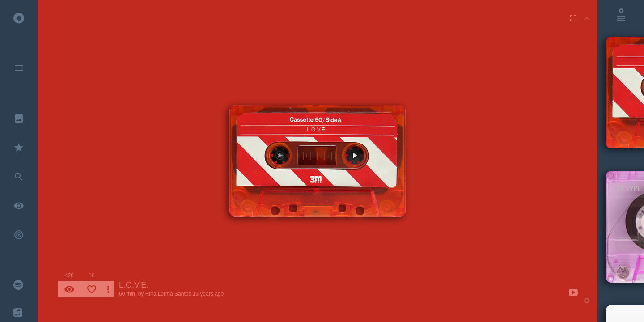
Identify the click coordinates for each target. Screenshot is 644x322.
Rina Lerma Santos (168, 294)
